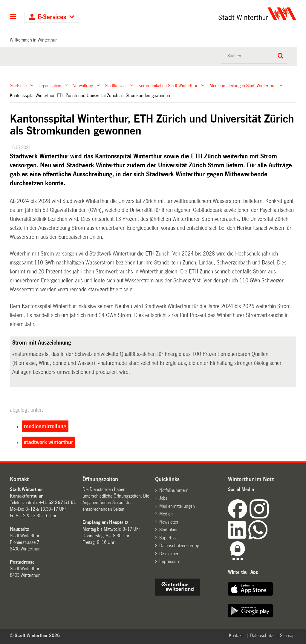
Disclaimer (169, 554)
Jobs (163, 498)
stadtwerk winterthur (49, 442)
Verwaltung (83, 85)
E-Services (52, 17)
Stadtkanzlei (116, 85)
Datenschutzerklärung (179, 546)
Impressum (170, 561)
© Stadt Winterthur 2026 (35, 635)
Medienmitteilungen (177, 506)
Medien (166, 514)
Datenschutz (261, 635)
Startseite (18, 85)
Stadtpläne (169, 530)
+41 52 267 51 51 (58, 502)
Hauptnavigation (13, 17)
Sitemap (287, 635)
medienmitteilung (45, 426)
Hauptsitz (19, 529)
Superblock (169, 538)
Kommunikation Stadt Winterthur (168, 85)
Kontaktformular (26, 496)
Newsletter (169, 522)
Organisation (50, 85)
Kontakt (236, 635)
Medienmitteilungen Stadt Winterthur (243, 85)
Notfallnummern (174, 490)
